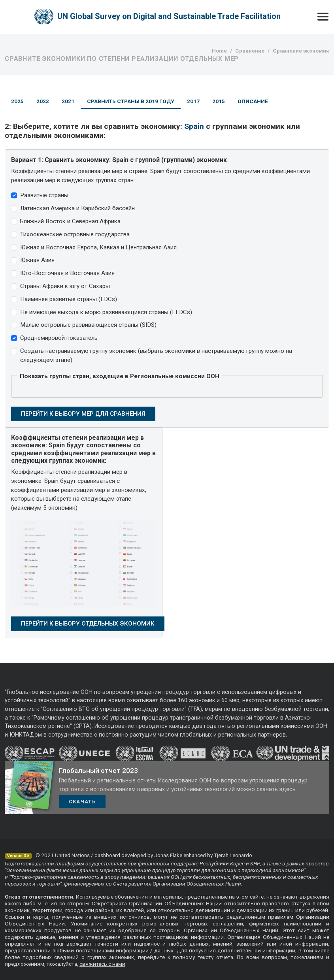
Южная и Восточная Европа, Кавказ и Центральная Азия (98, 247)
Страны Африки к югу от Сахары (65, 286)
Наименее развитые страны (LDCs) (69, 299)
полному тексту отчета (203, 957)
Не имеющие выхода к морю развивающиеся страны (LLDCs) (106, 312)
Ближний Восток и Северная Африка (70, 221)
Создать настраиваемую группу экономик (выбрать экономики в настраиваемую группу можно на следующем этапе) (156, 355)
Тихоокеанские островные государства (75, 234)
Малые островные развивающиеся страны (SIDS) (88, 325)
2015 (219, 101)
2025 (17, 101)
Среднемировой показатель (59, 338)
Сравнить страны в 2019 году (131, 101)
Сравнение (250, 51)
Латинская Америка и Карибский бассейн (77, 208)
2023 (43, 101)
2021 (68, 101)
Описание (253, 101)
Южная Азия (37, 260)
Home (219, 51)
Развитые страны (44, 195)
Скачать (82, 802)
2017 (193, 101)
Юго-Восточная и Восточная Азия (67, 273)
